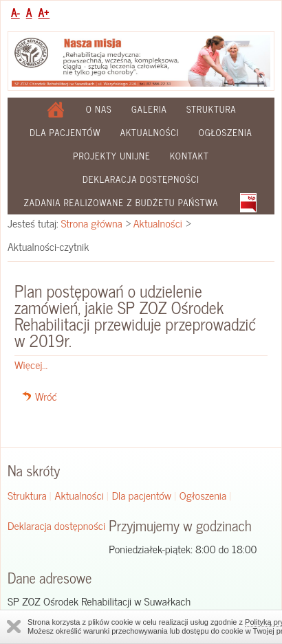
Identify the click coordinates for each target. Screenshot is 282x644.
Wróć (46, 396)
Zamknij (14, 626)
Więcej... (31, 364)
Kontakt (189, 156)
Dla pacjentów (65, 132)
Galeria (149, 109)
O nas (99, 109)
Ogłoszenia (226, 132)
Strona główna (92, 223)
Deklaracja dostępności (141, 179)
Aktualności (150, 132)
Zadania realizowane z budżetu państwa (121, 202)
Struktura (211, 109)
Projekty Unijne (112, 156)
